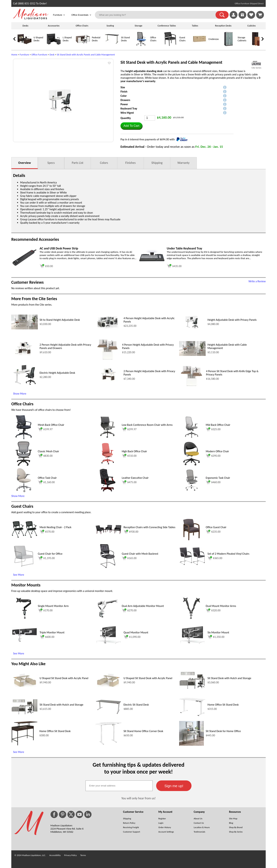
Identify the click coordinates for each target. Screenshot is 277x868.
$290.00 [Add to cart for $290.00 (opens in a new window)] (213, 456)
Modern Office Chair (217, 451)
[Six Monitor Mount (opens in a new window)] (192, 643)
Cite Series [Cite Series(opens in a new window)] (256, 68)
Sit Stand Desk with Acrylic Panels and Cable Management (86, 55)
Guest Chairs (182, 39)
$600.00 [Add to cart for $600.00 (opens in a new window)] (47, 637)
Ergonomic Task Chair (218, 478)
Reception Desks (223, 26)
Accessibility (55, 855)
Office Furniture (39, 55)
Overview (24, 163)
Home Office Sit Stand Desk (223, 705)
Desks (26, 26)
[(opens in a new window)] (256, 63)
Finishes (130, 163)
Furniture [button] (59, 15)
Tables (195, 26)
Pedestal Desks (96, 39)
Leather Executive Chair (135, 478)
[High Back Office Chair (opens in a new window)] (108, 465)
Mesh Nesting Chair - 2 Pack (55, 527)
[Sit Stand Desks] (112, 45)
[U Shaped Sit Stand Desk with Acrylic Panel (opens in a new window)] (25, 687)
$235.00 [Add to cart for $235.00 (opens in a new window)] (213, 532)
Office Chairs (82, 26)
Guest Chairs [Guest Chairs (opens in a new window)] (22, 506)
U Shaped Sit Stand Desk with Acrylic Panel (64, 678)
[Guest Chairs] (170, 45)
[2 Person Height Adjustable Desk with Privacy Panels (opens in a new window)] (108, 381)
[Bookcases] (258, 45)
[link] (260, 15)
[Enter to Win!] (242, 18)
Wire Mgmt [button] (127, 113)
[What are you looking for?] (157, 15)
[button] (222, 15)
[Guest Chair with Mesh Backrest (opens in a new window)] (108, 567)
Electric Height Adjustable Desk (57, 373)
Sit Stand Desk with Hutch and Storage (229, 678)
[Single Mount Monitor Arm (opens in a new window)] (24, 620)
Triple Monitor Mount (52, 632)
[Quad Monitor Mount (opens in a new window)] (108, 643)
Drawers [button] (125, 100)
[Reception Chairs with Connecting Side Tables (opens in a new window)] (108, 534)
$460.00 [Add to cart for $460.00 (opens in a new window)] (213, 482)
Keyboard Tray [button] (129, 108)
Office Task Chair (47, 478)
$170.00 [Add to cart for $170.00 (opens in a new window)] (45, 610)
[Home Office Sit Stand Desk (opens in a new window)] (192, 715)
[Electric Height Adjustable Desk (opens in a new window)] (25, 386)
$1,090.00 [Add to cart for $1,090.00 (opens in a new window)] (132, 637)
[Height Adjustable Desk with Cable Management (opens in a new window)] (192, 355)
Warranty (183, 163)
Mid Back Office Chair (218, 425)
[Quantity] (150, 118)
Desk (52, 55)
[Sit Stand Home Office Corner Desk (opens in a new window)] (108, 744)
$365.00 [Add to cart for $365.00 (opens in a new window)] (215, 558)
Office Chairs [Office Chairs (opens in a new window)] (22, 404)
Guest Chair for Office (50, 554)
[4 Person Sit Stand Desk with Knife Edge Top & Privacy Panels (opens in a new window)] (192, 386)
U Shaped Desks (38, 39)
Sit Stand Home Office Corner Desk (143, 731)
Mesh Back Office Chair (51, 425)
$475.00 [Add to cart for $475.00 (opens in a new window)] (129, 482)
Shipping (157, 163)
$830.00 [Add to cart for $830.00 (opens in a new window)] (45, 456)
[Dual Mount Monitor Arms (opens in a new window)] (191, 620)
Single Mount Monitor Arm (53, 606)
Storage (138, 26)
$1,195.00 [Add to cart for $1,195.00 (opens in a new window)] (46, 558)
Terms (83, 855)
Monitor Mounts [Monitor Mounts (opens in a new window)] (26, 585)
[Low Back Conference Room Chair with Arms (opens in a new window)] (108, 439)
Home (14, 55)
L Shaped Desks (67, 39)
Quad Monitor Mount (136, 632)
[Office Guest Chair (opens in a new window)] (191, 541)
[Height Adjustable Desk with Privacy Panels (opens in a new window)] (192, 328)
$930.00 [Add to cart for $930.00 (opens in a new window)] (131, 532)
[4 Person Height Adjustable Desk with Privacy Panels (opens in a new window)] (108, 360)
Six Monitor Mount (218, 632)
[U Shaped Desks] (25, 45)
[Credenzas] (199, 45)
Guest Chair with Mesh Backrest (140, 554)
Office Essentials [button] (81, 15)
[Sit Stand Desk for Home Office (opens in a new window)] (191, 745)
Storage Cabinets (242, 39)
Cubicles (251, 26)
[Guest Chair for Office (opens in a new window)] (24, 567)
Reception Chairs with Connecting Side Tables (149, 527)
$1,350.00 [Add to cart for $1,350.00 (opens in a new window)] (216, 637)
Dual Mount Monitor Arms (221, 606)
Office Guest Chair (216, 527)
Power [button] (124, 104)
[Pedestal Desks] (83, 45)
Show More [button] (18, 496)
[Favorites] (251, 18)
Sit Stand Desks (125, 39)
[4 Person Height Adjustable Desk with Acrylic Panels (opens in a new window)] (108, 328)
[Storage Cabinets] (229, 45)
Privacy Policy (70, 855)
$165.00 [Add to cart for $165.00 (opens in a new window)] (129, 558)
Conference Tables (167, 26)
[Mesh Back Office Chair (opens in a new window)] (24, 439)
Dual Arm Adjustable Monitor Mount (143, 606)
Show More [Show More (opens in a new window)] (20, 394)
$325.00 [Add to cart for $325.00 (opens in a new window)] (213, 429)
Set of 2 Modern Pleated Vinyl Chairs (228, 554)
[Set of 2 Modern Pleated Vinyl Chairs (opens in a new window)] (192, 564)
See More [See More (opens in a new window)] (19, 575)
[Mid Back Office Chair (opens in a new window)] (192, 439)
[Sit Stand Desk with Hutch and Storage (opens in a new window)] (192, 688)
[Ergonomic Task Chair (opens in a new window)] (192, 492)
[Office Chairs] (141, 45)
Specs (51, 163)
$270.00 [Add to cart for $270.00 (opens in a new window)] (129, 610)
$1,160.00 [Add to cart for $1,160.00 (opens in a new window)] (46, 482)
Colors (104, 163)
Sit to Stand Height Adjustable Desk (60, 320)
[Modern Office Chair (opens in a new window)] (191, 465)
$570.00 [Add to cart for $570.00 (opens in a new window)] (47, 532)
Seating (110, 26)
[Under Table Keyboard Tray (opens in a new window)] (152, 264)
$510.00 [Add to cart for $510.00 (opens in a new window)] (129, 456)
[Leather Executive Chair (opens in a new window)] (108, 492)
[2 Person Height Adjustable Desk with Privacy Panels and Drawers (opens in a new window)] (25, 355)
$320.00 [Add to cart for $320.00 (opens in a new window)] (213, 610)
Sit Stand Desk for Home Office (223, 731)
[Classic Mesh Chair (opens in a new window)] (24, 465)
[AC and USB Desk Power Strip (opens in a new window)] (25, 265)
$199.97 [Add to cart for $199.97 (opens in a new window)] (45, 429)
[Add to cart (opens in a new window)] (46, 266)
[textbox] (119, 786)
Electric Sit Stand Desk (136, 705)
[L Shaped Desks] (54, 45)
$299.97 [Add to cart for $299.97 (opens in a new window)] (129, 429)
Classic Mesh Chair (48, 451)
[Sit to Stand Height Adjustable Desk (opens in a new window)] (25, 328)
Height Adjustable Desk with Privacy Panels (232, 320)
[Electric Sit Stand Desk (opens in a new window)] (108, 714)
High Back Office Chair (134, 451)
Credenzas (214, 39)
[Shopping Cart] (260, 15)
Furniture (24, 55)
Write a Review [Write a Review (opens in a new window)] (257, 281)
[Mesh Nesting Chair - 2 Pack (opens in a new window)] (25, 537)
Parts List (78, 163)
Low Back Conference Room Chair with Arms (147, 425)
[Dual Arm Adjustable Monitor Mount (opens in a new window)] (108, 620)
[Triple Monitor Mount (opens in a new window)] (25, 641)
